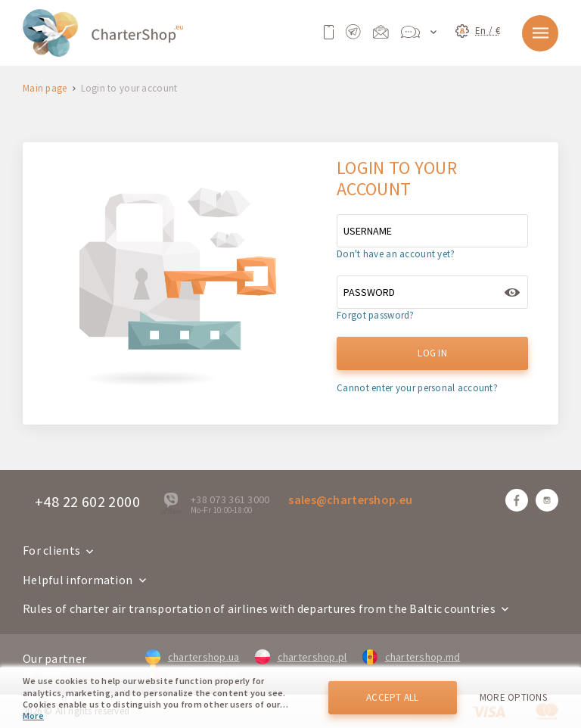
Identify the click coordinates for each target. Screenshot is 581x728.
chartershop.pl (301, 657)
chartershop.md (412, 657)
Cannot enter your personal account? (417, 388)
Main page (45, 89)
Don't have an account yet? (396, 254)
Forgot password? (375, 315)
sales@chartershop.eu (350, 499)
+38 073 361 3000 (230, 499)
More (33, 716)
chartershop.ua (193, 657)
